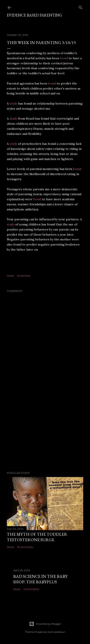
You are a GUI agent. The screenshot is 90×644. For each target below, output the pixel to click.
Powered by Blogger (45, 624)
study (14, 103)
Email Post (24, 276)
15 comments (25, 547)
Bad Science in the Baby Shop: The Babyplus (40, 579)
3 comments (31, 589)
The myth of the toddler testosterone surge (37, 537)
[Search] (81, 7)
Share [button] (10, 276)
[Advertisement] (45, 431)
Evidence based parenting (34, 15)
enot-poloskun (56, 632)
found (64, 58)
